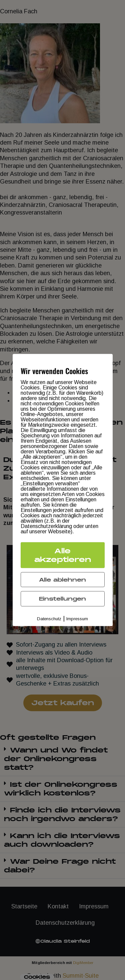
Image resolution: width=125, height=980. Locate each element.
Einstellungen (62, 599)
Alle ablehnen (62, 579)
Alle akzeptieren (63, 555)
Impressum (77, 618)
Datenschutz (49, 618)
